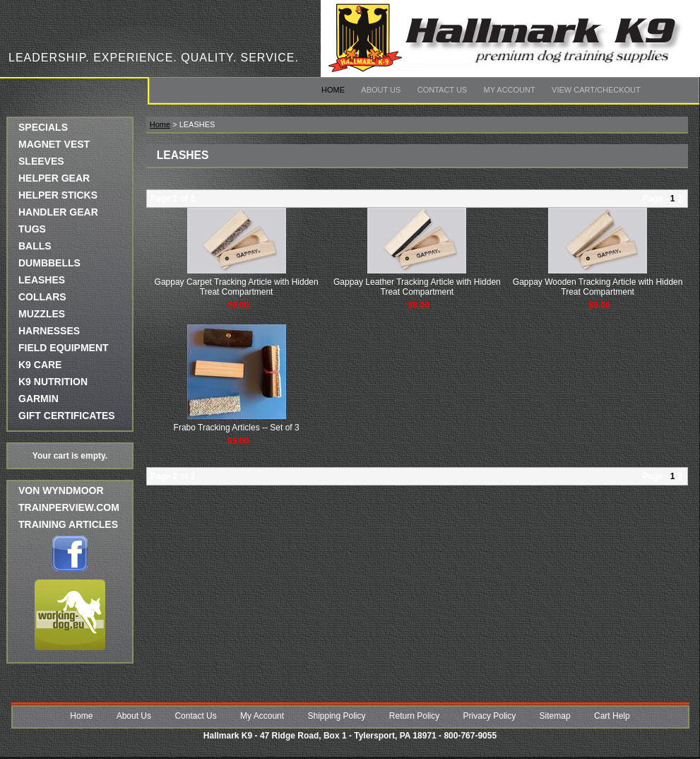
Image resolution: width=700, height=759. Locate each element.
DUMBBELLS (49, 263)
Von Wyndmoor (61, 490)
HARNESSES (49, 331)
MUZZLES (42, 314)
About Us (381, 90)
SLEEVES (41, 161)
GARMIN (38, 399)
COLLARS (42, 297)
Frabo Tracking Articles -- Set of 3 (237, 428)
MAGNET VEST (54, 144)
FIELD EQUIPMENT (64, 348)
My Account (510, 90)
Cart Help (612, 716)
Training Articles (68, 524)
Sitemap (555, 716)
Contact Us (443, 90)
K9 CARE (40, 365)
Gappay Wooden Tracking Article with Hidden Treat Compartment (598, 287)
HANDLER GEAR (58, 212)
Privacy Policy (490, 716)
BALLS (35, 246)
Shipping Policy (336, 716)
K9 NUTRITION (53, 382)
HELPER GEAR (54, 178)
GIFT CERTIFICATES (67, 416)
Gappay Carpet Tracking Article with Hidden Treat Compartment (237, 287)
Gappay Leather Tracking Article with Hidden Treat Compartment (417, 287)
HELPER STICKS (58, 195)
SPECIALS (43, 127)
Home (333, 90)
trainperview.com (69, 507)
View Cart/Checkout (596, 90)
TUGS (32, 229)
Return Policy (414, 716)
